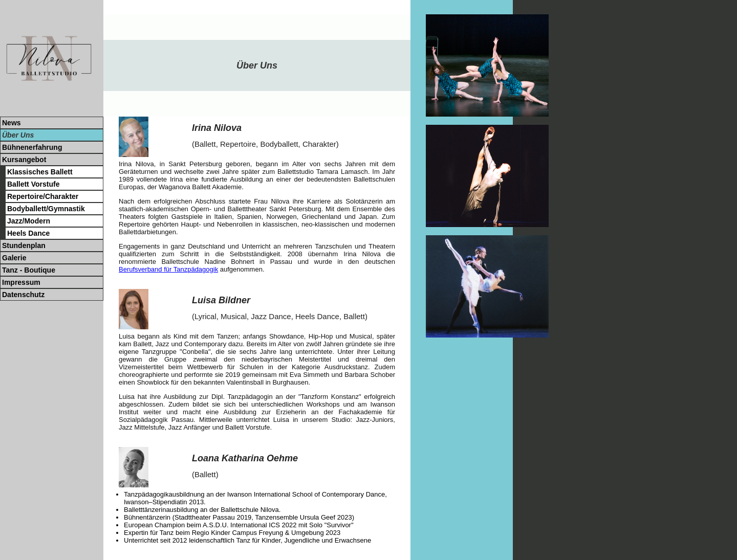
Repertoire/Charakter (43, 196)
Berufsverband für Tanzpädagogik (168, 269)
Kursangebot (24, 160)
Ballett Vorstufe (33, 184)
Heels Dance (28, 233)
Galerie (14, 258)
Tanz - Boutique (29, 270)
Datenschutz (23, 295)
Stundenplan (24, 245)
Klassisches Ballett (40, 172)
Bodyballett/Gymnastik (46, 209)
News (12, 123)
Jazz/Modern (29, 221)
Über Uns (18, 135)
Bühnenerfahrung (32, 147)
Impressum (21, 282)
